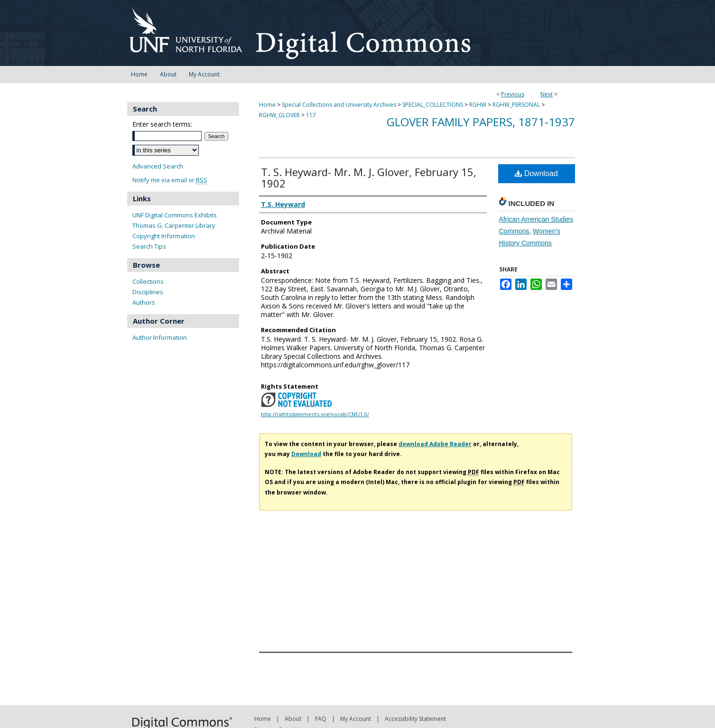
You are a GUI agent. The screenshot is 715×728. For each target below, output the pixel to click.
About (293, 719)
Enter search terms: (162, 124)
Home (267, 105)
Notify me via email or (170, 180)
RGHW (478, 105)
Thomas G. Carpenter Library (174, 225)
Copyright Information (164, 236)
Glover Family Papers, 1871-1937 (481, 122)
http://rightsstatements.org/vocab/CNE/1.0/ (315, 414)
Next (547, 94)
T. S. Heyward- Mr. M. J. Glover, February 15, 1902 (369, 177)
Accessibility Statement (415, 719)
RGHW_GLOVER (279, 115)
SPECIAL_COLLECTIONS (433, 105)
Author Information (160, 337)
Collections (148, 281)
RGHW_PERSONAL (516, 105)
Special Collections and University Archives (339, 105)
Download (536, 173)
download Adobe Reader (435, 444)
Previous (513, 94)
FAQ (321, 719)
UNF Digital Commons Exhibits (175, 215)
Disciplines (148, 292)
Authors (144, 302)
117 (311, 115)
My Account (356, 719)
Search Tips (149, 246)
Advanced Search (158, 166)
